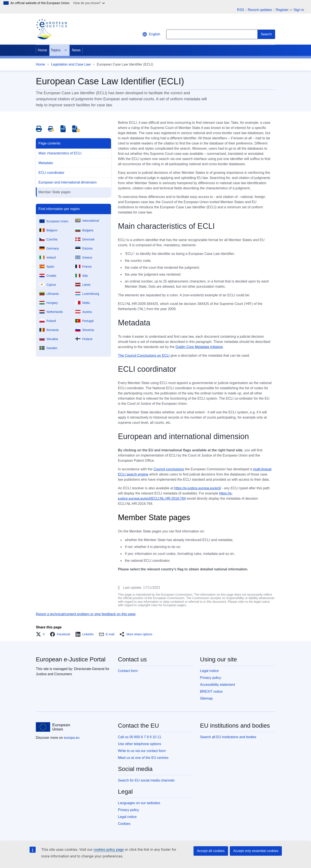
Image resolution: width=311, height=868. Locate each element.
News (76, 50)
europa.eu (72, 738)
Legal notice (209, 671)
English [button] (151, 34)
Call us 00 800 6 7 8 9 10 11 (140, 737)
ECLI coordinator (51, 173)
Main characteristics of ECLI (60, 153)
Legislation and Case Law (71, 64)
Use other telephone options (140, 744)
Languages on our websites (139, 803)
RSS (240, 10)
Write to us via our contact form (142, 751)
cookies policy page (109, 850)
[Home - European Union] (53, 727)
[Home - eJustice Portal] (51, 29)
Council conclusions (169, 469)
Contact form (128, 671)
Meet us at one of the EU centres (143, 758)
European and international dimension (68, 182)
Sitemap (206, 698)
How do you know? (89, 3)
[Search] (266, 34)
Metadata (46, 163)
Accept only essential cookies (256, 851)
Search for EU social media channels (146, 780)
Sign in (299, 10)
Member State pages (55, 192)
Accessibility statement (217, 685)
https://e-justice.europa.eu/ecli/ (198, 488)
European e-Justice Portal (71, 659)
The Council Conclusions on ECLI (144, 356)
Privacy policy (211, 678)
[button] (42, 634)
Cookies (124, 824)
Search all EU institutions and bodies (228, 737)
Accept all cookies (211, 851)
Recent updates (260, 10)
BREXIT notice (211, 691)
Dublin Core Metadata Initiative (199, 347)
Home (42, 50)
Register (282, 10)
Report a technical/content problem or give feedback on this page (86, 614)
